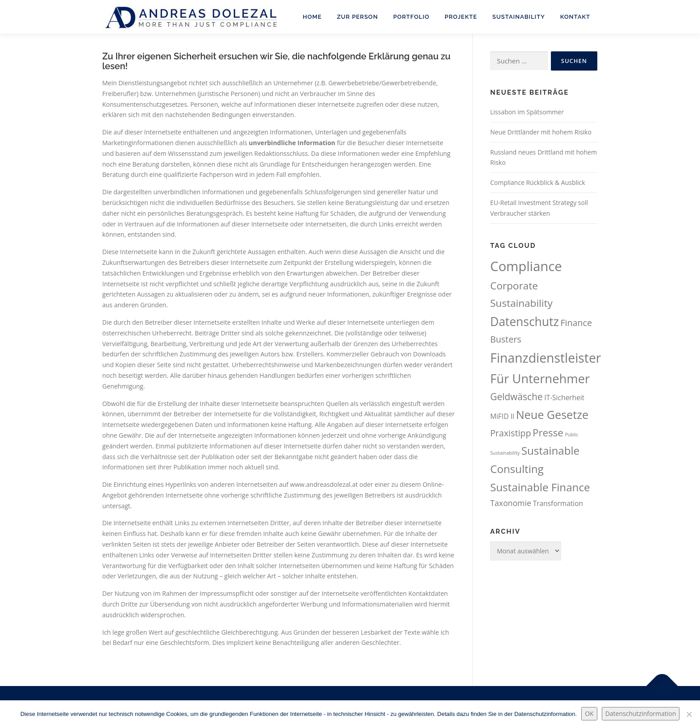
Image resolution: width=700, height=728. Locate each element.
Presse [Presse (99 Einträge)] (548, 433)
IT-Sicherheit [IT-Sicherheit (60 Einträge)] (564, 397)
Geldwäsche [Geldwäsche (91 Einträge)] (517, 397)
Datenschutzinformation (641, 713)
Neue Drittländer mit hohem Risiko (541, 132)
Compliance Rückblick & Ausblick (538, 182)
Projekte (461, 17)
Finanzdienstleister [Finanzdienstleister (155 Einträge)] (546, 358)
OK (589, 713)
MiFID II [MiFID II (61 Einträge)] (502, 416)
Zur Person (358, 17)
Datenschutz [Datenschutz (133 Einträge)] (525, 322)
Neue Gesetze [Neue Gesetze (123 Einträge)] (552, 414)
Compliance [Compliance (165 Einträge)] (526, 266)
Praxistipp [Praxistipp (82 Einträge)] (510, 433)
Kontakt (575, 17)
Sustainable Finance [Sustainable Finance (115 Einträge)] (540, 487)
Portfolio (411, 17)
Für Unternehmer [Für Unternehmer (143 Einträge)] (540, 379)
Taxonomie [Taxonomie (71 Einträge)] (511, 503)
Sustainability (519, 17)
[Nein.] (689, 714)
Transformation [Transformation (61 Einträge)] (558, 503)
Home (312, 17)
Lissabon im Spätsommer (527, 112)
